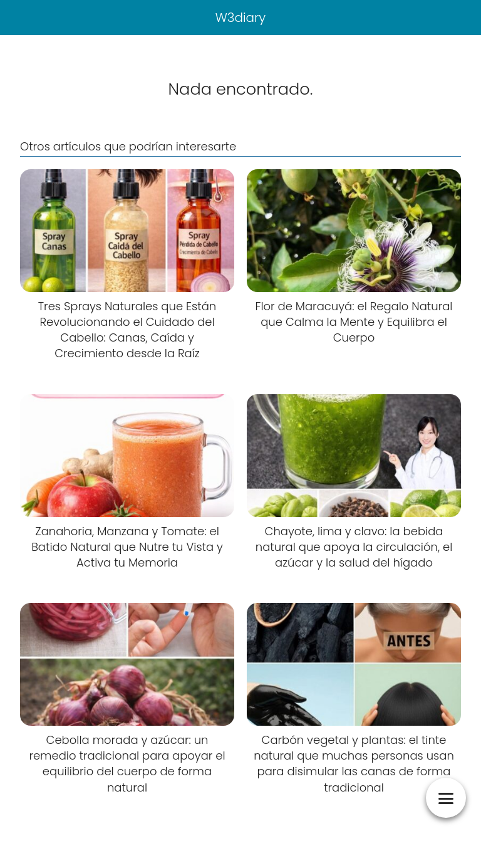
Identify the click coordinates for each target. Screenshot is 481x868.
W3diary (241, 18)
